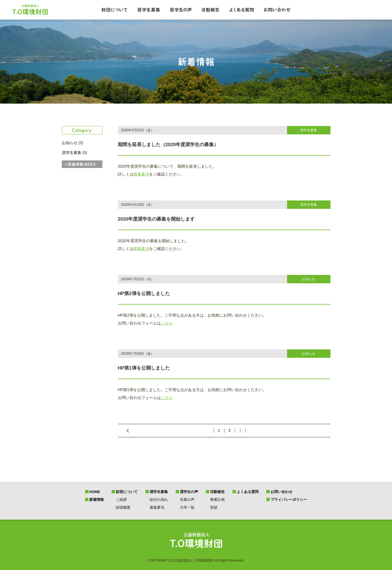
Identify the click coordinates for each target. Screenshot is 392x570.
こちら (167, 323)
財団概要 (123, 507)
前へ (123, 431)
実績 (214, 507)
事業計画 (217, 500)
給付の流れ (159, 500)
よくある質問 (248, 492)
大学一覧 (187, 507)
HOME (95, 492)
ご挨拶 (121, 500)
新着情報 (97, 500)
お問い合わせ (281, 492)
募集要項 (141, 174)
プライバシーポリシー (289, 500)
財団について (127, 492)
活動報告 (217, 492)
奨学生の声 (189, 492)
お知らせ (70, 143)
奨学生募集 (72, 153)
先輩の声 (187, 500)
